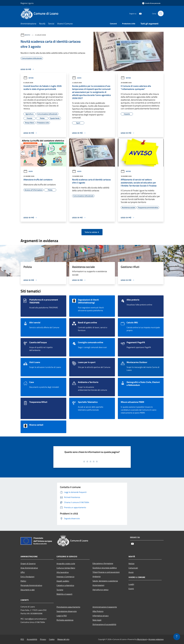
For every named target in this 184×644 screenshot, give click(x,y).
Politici (23, 581)
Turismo (60, 590)
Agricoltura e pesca (100, 590)
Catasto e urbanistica (65, 585)
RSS (22, 639)
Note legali (97, 620)
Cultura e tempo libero (66, 568)
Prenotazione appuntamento (68, 607)
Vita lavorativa (63, 572)
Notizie (29, 78)
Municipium (142, 639)
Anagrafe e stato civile (66, 564)
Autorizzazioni (98, 585)
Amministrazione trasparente (105, 607)
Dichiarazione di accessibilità (104, 624)
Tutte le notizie (92, 232)
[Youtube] (139, 13)
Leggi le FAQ (62, 616)
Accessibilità (32, 639)
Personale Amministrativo (31, 585)
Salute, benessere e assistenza (105, 581)
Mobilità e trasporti (64, 594)
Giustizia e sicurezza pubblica (105, 568)
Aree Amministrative (29, 568)
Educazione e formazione (103, 563)
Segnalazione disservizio (67, 611)
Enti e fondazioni (27, 577)
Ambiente (97, 576)
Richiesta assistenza (65, 620)
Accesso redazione (156, 639)
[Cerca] (161, 13)
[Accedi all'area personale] (151, 3)
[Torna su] (177, 637)
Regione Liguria (27, 3)
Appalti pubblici (63, 581)
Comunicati (133, 568)
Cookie (52, 639)
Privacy (43, 639)
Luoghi (131, 584)
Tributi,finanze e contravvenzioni (106, 572)
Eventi (131, 589)
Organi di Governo (28, 564)
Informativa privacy (101, 616)
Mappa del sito (63, 639)
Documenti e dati (28, 590)
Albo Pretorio (98, 611)
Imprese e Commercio (65, 577)
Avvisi (28, 35)
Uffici (23, 572)
